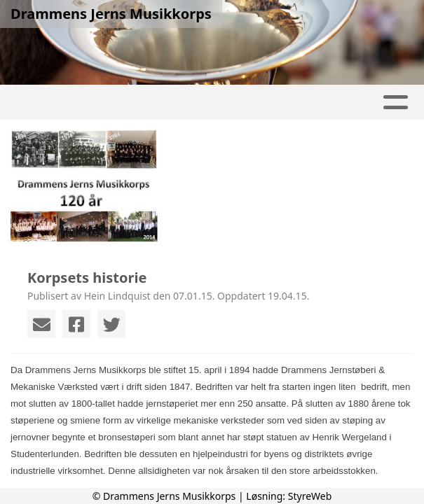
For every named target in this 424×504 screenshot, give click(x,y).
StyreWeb (310, 496)
